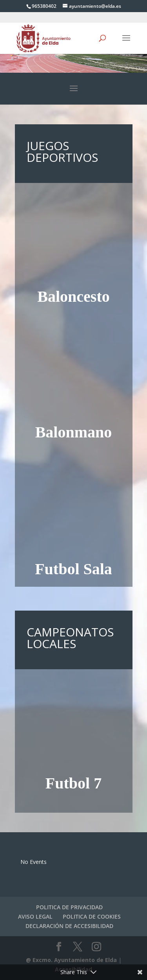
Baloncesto (73, 297)
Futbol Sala (73, 569)
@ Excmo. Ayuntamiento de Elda (71, 960)
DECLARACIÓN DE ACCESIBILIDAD (69, 926)
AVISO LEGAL (35, 916)
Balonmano (74, 432)
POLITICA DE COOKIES (92, 916)
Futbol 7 (73, 783)
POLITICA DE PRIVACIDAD (69, 907)
